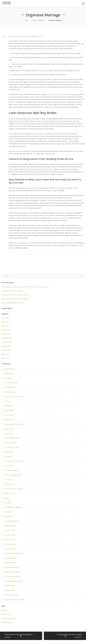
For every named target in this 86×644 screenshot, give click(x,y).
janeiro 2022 (6, 334)
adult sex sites (9, 373)
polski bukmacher (10, 563)
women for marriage (38, 20)
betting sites (8, 406)
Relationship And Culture (12, 572)
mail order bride (10, 530)
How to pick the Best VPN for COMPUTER (15, 299)
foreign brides (9, 452)
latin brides (8, 503)
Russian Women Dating (12, 576)
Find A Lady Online (11, 443)
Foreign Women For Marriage (14, 461)
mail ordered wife (10, 549)
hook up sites (9, 480)
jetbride (7, 498)
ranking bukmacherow (12, 567)
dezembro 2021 (7, 338)
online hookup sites (11, 558)
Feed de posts (6, 614)
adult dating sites (10, 369)
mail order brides (10, 535)
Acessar (4, 610)
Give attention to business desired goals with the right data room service (25, 287)
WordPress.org (6, 622)
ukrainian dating (10, 586)
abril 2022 (5, 322)
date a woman (9, 415)
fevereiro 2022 (6, 330)
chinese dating (9, 410)
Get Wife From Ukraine (12, 470)
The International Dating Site (14, 581)
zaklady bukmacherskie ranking (15, 600)
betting (7, 401)
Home (26, 20)
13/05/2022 (40, 36)
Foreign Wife (9, 456)
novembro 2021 (7, 342)
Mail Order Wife (10, 540)
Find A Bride (8, 433)
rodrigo (13, 36)
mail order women (10, 544)
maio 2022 (5, 318)
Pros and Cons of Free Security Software (15, 295)
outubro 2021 (6, 346)
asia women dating (11, 383)
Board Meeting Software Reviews (12, 303)
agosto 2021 (6, 354)
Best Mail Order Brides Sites (14, 397)
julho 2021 (5, 358)
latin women (9, 517)
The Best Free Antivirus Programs (12, 291)
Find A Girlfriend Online (12, 438)
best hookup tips (10, 392)
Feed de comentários (8, 618)
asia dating (8, 378)
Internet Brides (9, 493)
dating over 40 (9, 420)
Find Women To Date (12, 447)
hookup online (9, 484)
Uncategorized (9, 590)
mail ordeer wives (10, 526)
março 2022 (5, 326)
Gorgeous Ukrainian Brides (13, 475)
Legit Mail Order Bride (12, 521)
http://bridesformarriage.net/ (57, 94)
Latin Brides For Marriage (13, 507)
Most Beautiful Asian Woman (14, 553)
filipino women (9, 429)
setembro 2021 (6, 350)
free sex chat (9, 466)
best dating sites (10, 387)
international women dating (13, 489)
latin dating (8, 512)
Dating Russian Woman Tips (14, 424)
